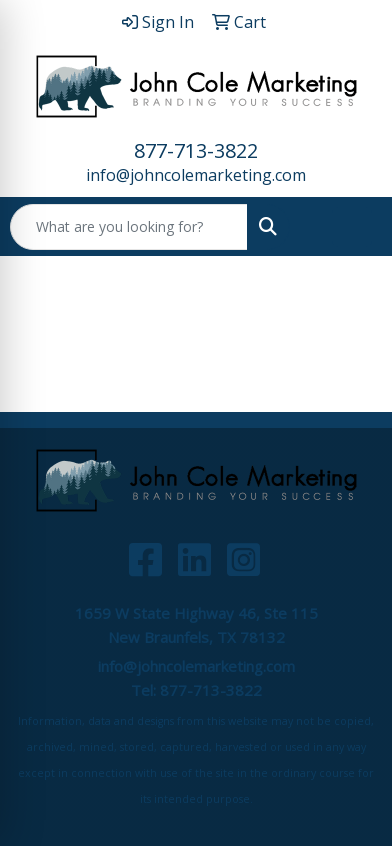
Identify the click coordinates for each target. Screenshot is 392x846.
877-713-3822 (196, 150)
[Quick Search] (129, 227)
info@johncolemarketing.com (196, 175)
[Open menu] (352, 227)
